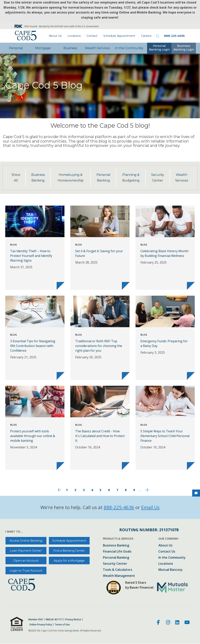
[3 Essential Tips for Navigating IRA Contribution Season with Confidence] (35, 338)
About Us (55, 36)
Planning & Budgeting (131, 178)
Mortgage (43, 48)
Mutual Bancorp (170, 570)
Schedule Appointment (119, 36)
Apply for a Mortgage (69, 561)
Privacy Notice (73, 620)
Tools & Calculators (118, 570)
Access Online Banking (26, 541)
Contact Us (167, 552)
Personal (16, 48)
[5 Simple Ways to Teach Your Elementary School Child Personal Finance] (165, 428)
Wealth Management (119, 576)
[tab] (159, 48)
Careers (146, 36)
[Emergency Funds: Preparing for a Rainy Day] (165, 338)
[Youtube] (187, 623)
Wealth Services (97, 48)
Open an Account (26, 561)
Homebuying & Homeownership (71, 178)
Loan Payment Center (26, 551)
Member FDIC (36, 620)
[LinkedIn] (177, 623)
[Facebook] (159, 623)
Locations (74, 36)
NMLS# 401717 (54, 620)
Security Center (158, 178)
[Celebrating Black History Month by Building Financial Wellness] (165, 248)
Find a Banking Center (69, 551)
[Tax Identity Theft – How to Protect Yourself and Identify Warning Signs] (35, 248)
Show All (16, 178)
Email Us (150, 507)
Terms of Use (62, 625)
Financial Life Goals (117, 552)
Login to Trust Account (26, 571)
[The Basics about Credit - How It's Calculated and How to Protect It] (100, 428)
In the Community (129, 48)
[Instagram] (168, 623)
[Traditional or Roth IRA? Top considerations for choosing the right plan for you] (100, 338)
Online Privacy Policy (41, 625)
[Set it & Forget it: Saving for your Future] (100, 248)
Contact (92, 36)
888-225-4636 (174, 36)
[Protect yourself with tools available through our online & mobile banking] (35, 428)
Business (70, 48)
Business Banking (38, 178)
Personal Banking (103, 178)
